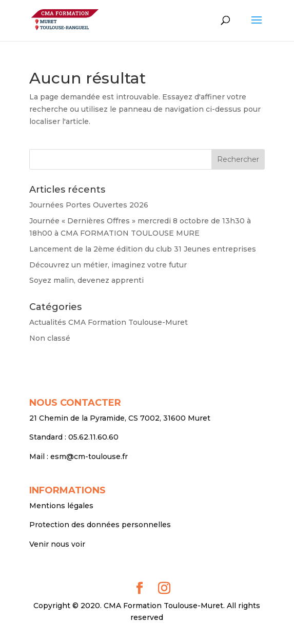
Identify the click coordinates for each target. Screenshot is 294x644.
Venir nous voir (57, 544)
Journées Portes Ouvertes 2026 (89, 205)
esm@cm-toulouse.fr (89, 456)
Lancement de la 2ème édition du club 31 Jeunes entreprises (143, 249)
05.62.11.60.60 (93, 437)
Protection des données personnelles (100, 525)
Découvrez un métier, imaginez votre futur (108, 265)
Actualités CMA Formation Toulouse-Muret (109, 322)
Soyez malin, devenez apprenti (86, 280)
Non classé (50, 338)
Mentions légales (61, 506)
